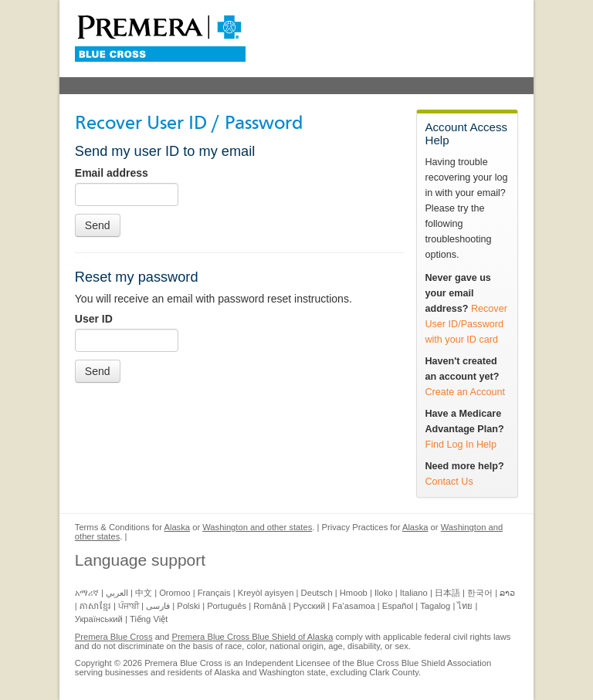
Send (98, 225)
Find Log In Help (460, 445)
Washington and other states (257, 527)
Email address (112, 173)
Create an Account (465, 392)
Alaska (177, 527)
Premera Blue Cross (114, 637)
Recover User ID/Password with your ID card (466, 324)
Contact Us (449, 482)
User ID (94, 319)
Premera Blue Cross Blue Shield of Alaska (252, 637)
